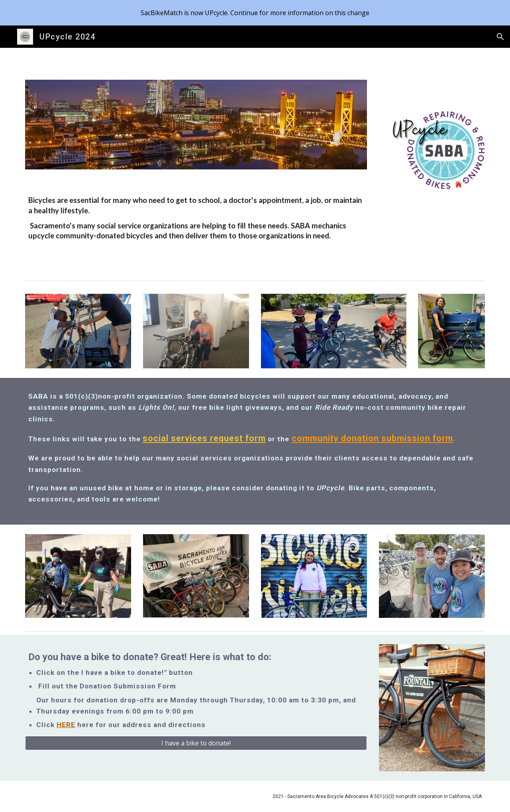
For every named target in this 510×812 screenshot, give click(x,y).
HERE (66, 725)
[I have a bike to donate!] (196, 743)
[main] (196, 217)
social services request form (204, 438)
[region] (255, 13)
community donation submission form (372, 438)
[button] (500, 37)
